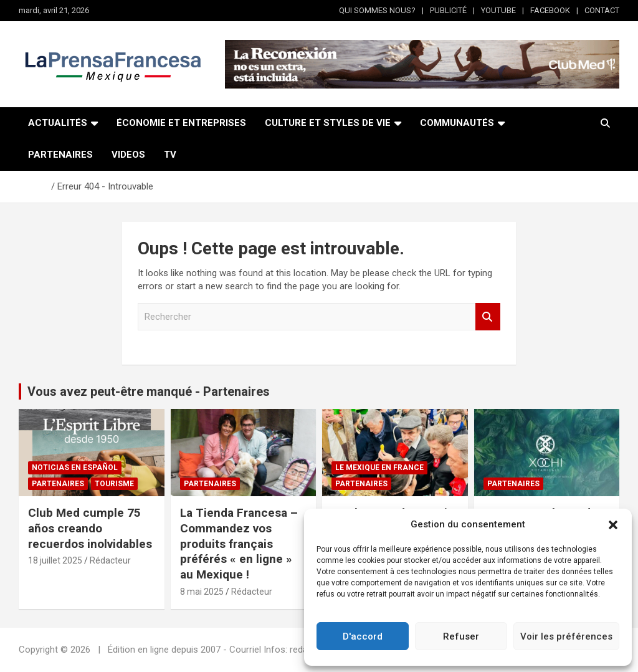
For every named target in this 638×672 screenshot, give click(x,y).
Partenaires (58, 484)
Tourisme (114, 484)
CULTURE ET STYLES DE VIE (328, 123)
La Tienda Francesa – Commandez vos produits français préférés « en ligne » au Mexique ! (239, 544)
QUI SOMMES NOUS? (377, 10)
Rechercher (488, 317)
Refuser (461, 636)
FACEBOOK (550, 10)
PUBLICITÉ (448, 10)
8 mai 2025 (202, 592)
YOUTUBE (498, 10)
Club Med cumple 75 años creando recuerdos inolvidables (90, 528)
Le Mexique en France (379, 468)
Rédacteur (110, 560)
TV (170, 155)
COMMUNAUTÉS (457, 123)
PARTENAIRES (60, 155)
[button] (613, 525)
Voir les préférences (566, 636)
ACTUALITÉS (58, 123)
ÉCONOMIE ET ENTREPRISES (181, 123)
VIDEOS (128, 155)
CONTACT (602, 10)
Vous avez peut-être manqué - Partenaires (149, 391)
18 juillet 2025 (55, 560)
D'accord (363, 636)
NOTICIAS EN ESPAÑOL (75, 468)
